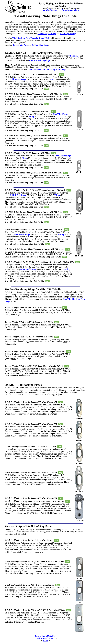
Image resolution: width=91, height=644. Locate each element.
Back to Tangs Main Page (45, 636)
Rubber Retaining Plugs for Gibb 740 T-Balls (33, 289)
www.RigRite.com (50, 10)
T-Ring (52, 79)
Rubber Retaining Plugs (40, 60)
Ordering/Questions (70, 10)
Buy (61, 74)
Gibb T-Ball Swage (18, 79)
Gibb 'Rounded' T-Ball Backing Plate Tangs (47, 69)
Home (46, 641)
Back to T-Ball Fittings (45, 638)
